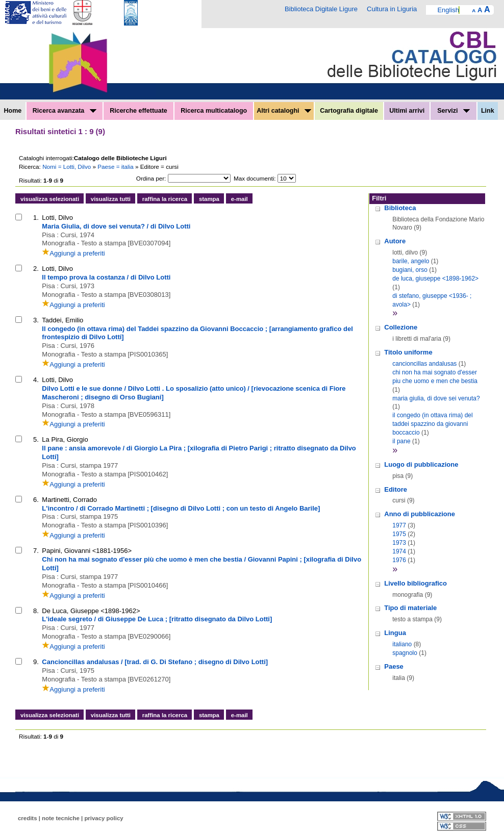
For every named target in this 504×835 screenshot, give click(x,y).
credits (28, 818)
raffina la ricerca (165, 199)
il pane (401, 441)
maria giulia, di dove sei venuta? (436, 398)
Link (488, 111)
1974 (399, 551)
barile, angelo (411, 261)
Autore (395, 241)
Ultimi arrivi (407, 111)
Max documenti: (255, 178)
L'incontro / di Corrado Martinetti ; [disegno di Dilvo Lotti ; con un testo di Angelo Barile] (181, 508)
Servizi (453, 111)
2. (36, 269)
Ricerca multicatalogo (214, 111)
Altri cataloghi (284, 111)
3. (36, 320)
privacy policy (104, 818)
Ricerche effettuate (138, 111)
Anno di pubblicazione (420, 514)
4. (36, 380)
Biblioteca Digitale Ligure (321, 9)
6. (36, 500)
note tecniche (61, 818)
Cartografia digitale (349, 111)
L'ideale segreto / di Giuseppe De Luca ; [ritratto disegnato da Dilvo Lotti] (157, 619)
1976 (399, 560)
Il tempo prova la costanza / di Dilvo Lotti (106, 277)
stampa (209, 199)
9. (36, 662)
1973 (399, 543)
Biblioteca (400, 208)
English (448, 10)
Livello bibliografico (415, 583)
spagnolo (405, 653)
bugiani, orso (410, 270)
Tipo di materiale (410, 608)
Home (13, 111)
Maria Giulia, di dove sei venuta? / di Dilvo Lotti (116, 226)
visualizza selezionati (50, 199)
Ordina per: (151, 178)
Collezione (401, 327)
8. (36, 611)
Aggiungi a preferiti (73, 253)
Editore (396, 489)
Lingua (395, 633)
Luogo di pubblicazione (421, 464)
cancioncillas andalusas (424, 364)
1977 (399, 525)
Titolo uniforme (408, 352)
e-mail (240, 199)
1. (36, 218)
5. (36, 439)
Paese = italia (116, 167)
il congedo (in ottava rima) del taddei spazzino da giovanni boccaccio (432, 424)
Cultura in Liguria (392, 9)
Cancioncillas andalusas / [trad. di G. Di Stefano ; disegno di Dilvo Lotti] (155, 662)
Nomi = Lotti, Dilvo (67, 167)
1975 (399, 534)
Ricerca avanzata (65, 111)
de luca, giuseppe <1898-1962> (435, 279)
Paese (394, 666)
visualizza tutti (111, 199)
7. (36, 551)
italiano (402, 644)
